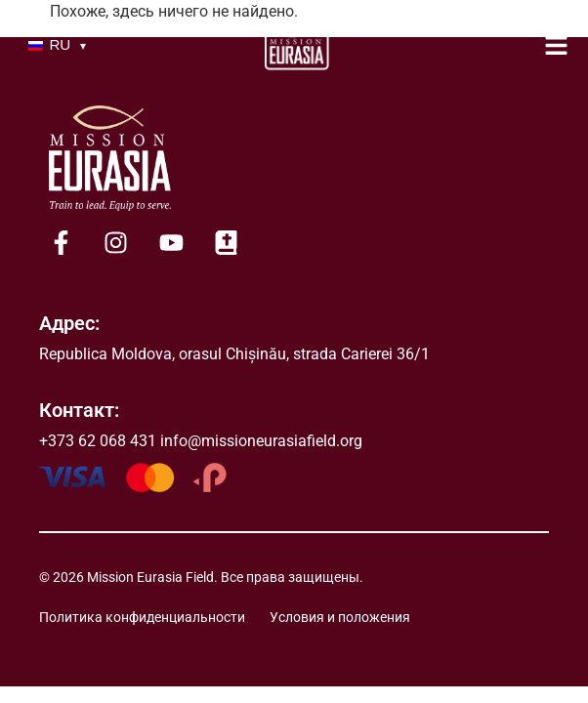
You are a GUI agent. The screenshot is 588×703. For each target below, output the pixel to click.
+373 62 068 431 (98, 441)
